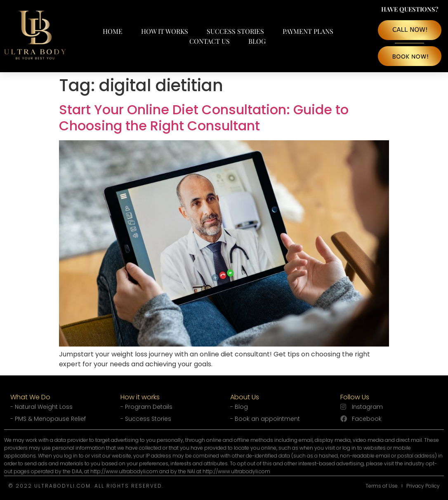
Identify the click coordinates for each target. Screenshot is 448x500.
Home (113, 31)
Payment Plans (308, 31)
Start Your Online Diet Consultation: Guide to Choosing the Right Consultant (204, 117)
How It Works (165, 31)
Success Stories (235, 31)
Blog (257, 41)
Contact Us (210, 41)
